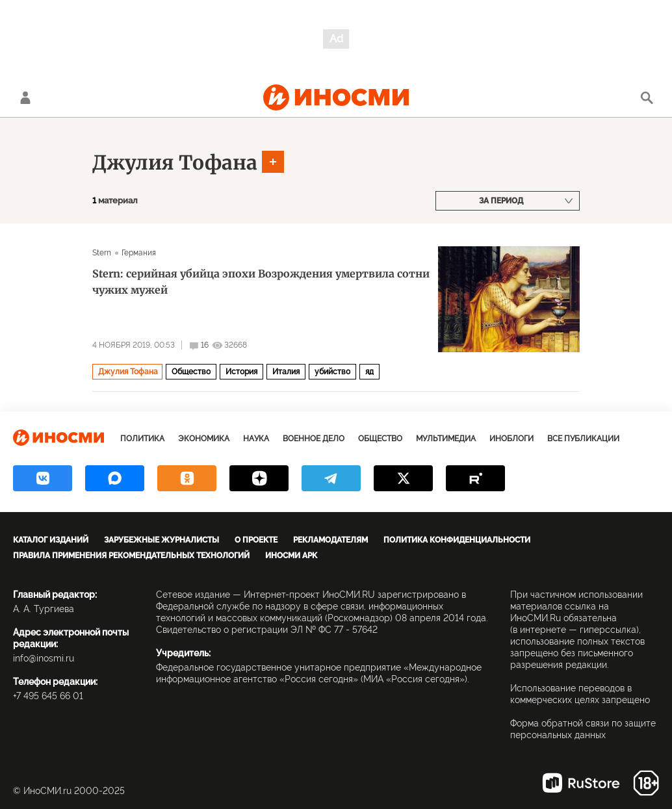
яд (369, 372)
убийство (332, 372)
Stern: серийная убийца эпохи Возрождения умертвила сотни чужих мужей (261, 282)
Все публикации (583, 439)
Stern (102, 253)
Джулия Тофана (175, 162)
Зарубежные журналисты (162, 540)
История (241, 372)
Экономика (204, 439)
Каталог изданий (51, 540)
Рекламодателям (330, 540)
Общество (191, 372)
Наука (256, 439)
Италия (286, 372)
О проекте (256, 540)
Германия (139, 253)
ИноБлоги (511, 439)
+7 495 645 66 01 (48, 696)
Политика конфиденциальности (457, 540)
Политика (142, 439)
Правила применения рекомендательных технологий (131, 556)
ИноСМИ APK (291, 556)
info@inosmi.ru (44, 658)
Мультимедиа (446, 439)
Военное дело (314, 439)
